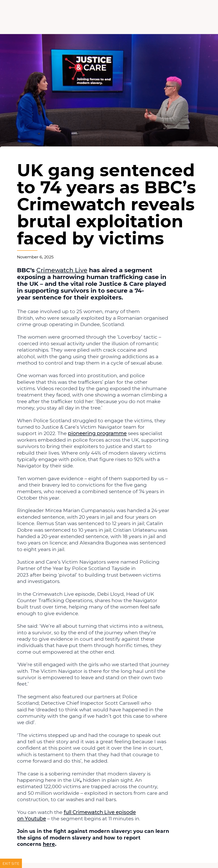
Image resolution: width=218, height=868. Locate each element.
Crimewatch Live (62, 270)
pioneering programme (97, 433)
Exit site (11, 864)
